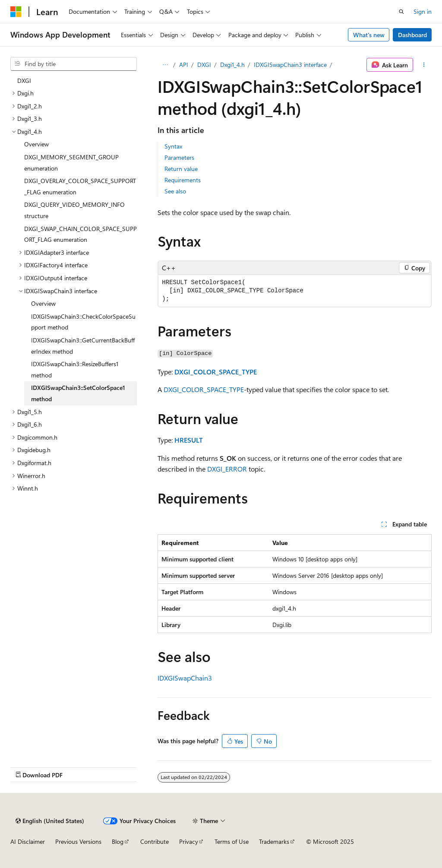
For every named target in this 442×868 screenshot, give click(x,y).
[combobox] (74, 64)
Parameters (179, 157)
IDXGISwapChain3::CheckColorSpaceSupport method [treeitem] (83, 322)
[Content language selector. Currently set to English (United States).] (50, 821)
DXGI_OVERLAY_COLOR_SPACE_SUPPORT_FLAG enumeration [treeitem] (80, 186)
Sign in (423, 11)
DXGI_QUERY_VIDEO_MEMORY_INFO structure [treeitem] (74, 210)
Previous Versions (78, 841)
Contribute (155, 841)
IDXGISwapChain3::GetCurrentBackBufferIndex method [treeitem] (83, 346)
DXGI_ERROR (227, 469)
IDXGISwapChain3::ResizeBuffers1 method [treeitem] (75, 369)
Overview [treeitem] (36, 144)
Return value (181, 169)
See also (175, 191)
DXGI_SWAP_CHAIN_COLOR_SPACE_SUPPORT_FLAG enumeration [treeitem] (81, 234)
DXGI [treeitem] (24, 81)
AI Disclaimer (28, 841)
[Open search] (401, 12)
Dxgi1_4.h (232, 65)
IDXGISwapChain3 (185, 678)
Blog (118, 841)
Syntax (173, 146)
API (184, 65)
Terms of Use (232, 841)
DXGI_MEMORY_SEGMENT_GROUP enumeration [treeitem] (71, 163)
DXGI (204, 65)
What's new (369, 35)
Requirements (183, 180)
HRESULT (189, 440)
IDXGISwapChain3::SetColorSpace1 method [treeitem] (78, 393)
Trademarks (274, 841)
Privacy (189, 841)
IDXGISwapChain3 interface (290, 65)
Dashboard (412, 35)
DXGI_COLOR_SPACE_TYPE (216, 372)
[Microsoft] (16, 12)
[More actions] (424, 65)
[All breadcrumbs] (165, 65)
